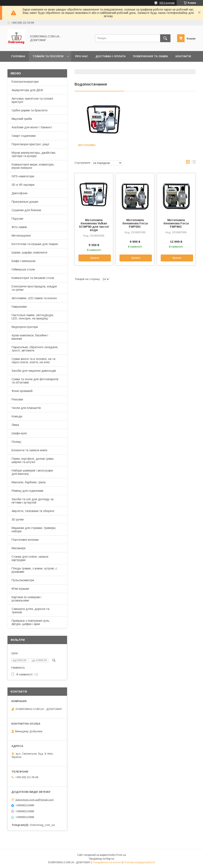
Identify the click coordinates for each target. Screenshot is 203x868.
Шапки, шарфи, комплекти (29, 252)
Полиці (16, 442)
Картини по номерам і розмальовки (26, 599)
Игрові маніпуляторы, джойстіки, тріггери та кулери (34, 154)
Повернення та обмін (150, 56)
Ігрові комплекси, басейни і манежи (30, 337)
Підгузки (17, 219)
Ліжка (15, 425)
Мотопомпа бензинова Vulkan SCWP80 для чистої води (94, 225)
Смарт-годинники (24, 136)
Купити (95, 258)
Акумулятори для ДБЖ (27, 90)
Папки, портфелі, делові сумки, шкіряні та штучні (33, 460)
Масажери (19, 548)
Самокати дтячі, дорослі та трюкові (30, 611)
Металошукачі (21, 236)
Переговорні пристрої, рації (30, 144)
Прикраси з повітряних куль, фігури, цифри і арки (31, 622)
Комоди (17, 416)
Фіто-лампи (19, 227)
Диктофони (19, 193)
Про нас (82, 56)
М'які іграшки (20, 589)
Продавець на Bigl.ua (101, 859)
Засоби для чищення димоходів (34, 371)
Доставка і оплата (111, 56)
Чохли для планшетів (26, 408)
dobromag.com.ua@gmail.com (34, 800)
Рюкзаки (17, 399)
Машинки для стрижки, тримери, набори (34, 530)
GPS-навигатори (23, 176)
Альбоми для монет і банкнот (32, 127)
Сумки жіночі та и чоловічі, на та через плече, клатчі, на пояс (33, 361)
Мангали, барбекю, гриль (29, 482)
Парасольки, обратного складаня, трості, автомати (35, 349)
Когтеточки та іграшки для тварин (35, 244)
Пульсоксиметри (23, 580)
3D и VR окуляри (23, 185)
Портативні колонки (25, 540)
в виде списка (194, 163)
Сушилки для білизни (26, 210)
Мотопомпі (87, 145)
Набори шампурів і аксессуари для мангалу (32, 472)
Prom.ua (121, 855)
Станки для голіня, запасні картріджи (30, 558)
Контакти (183, 56)
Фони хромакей (22, 391)
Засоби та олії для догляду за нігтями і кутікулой (33, 501)
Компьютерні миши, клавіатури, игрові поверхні (33, 166)
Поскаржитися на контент (107, 862)
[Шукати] (165, 38)
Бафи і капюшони (24, 261)
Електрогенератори (25, 82)
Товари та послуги (48, 56)
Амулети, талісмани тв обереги (33, 511)
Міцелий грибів (22, 119)
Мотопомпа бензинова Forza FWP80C (176, 223)
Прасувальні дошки (25, 202)
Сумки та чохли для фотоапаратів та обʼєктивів (35, 381)
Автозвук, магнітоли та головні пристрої (32, 100)
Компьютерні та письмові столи (33, 278)
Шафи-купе (19, 433)
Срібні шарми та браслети (30, 110)
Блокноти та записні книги (29, 450)
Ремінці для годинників (27, 491)
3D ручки (18, 519)
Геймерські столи (23, 269)
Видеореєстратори (25, 327)
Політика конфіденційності (139, 862)
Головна (18, 56)
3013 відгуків (167, 3)
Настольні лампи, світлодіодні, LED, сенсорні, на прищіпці (33, 317)
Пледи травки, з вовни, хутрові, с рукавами (34, 570)
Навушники (19, 307)
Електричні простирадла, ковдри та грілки (34, 288)
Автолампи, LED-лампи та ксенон (34, 298)
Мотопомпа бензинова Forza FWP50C (135, 223)
